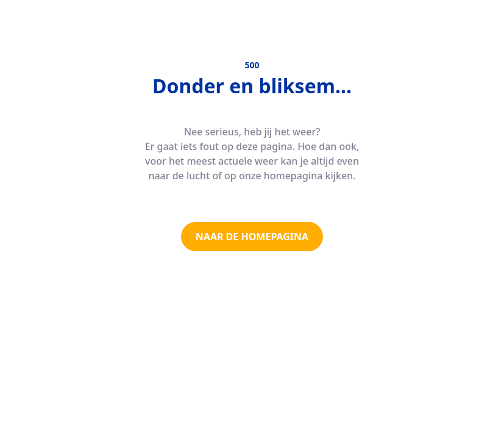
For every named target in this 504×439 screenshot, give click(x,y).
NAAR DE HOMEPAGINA (252, 237)
